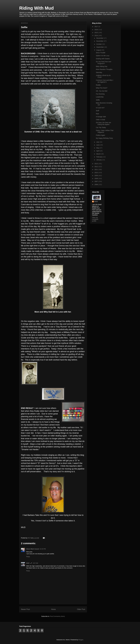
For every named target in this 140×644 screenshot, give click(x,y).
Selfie (98, 100)
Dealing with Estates (103, 59)
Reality (98, 85)
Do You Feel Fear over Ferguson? (104, 63)
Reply (28, 557)
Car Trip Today (101, 127)
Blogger (81, 640)
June (98, 145)
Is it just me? (100, 108)
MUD (28, 563)
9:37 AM (35, 563)
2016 (96, 30)
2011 (96, 170)
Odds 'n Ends (101, 120)
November (100, 41)
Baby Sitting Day (102, 66)
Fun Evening (100, 94)
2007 (96, 181)
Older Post (81, 609)
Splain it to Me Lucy (103, 56)
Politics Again (100, 135)
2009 (96, 176)
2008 (96, 178)
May (98, 148)
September (100, 47)
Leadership (100, 97)
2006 (96, 184)
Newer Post (25, 609)
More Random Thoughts (104, 69)
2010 (96, 173)
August (99, 50)
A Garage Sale (101, 117)
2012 (96, 167)
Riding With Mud (36, 8)
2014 (96, 35)
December (100, 38)
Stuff (98, 111)
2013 (96, 164)
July (98, 142)
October (99, 44)
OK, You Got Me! (102, 91)
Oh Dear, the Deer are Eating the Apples (103, 123)
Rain (98, 114)
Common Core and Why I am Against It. (105, 81)
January (99, 160)
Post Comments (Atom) (57, 616)
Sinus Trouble (101, 53)
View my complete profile (95, 219)
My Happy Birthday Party (104, 138)
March (99, 154)
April (98, 151)
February (100, 157)
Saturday (99, 72)
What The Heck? (102, 88)
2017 (96, 27)
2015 (96, 33)
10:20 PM (43, 549)
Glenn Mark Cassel (33, 549)
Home (53, 609)
